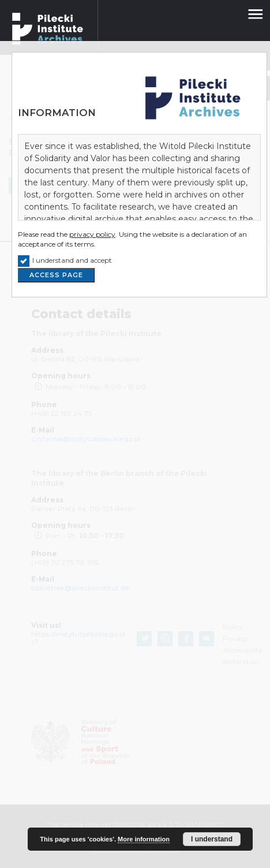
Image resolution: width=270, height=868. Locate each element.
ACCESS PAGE (56, 275)
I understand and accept (72, 260)
